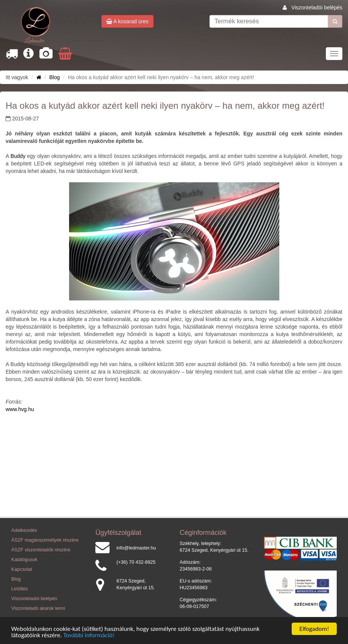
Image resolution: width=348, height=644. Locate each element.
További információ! (89, 636)
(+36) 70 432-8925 (136, 562)
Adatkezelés (24, 530)
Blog (54, 77)
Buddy (18, 156)
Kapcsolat (22, 569)
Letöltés (20, 589)
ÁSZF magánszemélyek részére (45, 540)
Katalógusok (24, 560)
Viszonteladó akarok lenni (38, 608)
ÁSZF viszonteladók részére (41, 550)
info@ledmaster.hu (136, 548)
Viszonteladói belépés (317, 8)
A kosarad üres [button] (127, 21)
